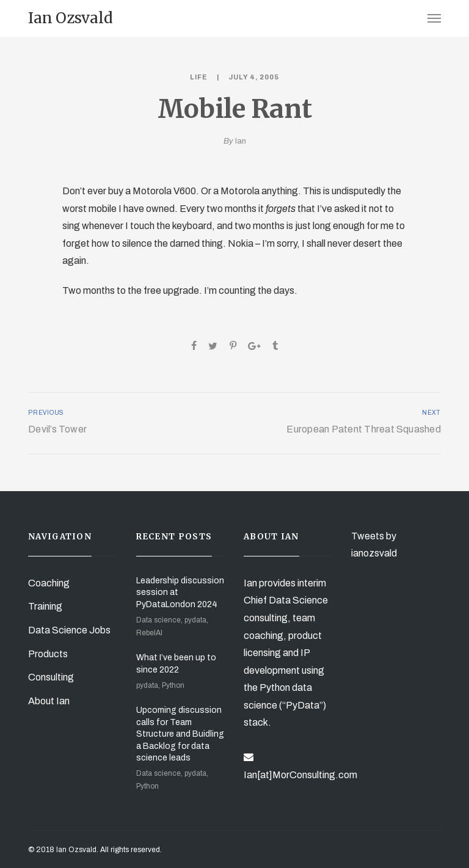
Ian (241, 141)
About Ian (49, 701)
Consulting (51, 677)
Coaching (49, 583)
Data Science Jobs (69, 630)
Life (199, 77)
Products (48, 654)
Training (45, 606)
